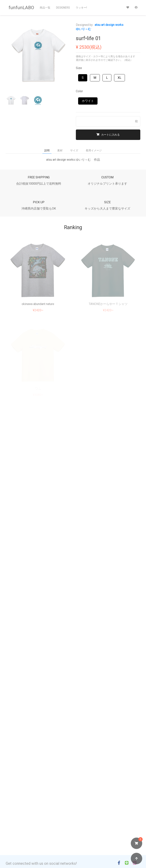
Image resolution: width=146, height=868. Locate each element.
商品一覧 (45, 8)
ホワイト (88, 101)
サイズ (74, 150)
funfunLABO (21, 8)
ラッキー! (81, 8)
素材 (60, 150)
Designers (63, 8)
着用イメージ (94, 150)
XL (119, 78)
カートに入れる (108, 135)
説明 (47, 150)
